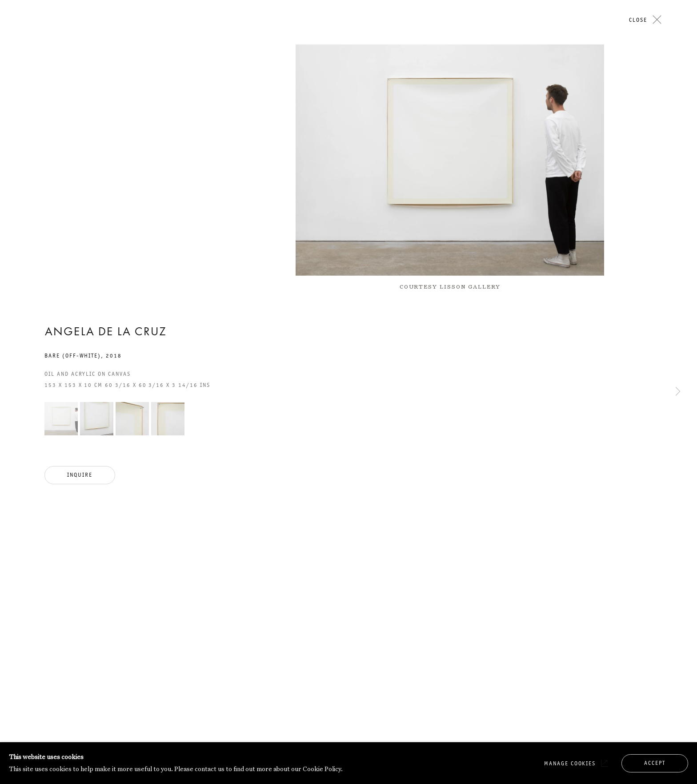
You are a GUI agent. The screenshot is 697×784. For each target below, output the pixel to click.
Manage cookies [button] (570, 763)
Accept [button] (655, 763)
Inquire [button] (80, 475)
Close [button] (638, 20)
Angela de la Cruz (105, 333)
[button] (61, 419)
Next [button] (678, 123)
